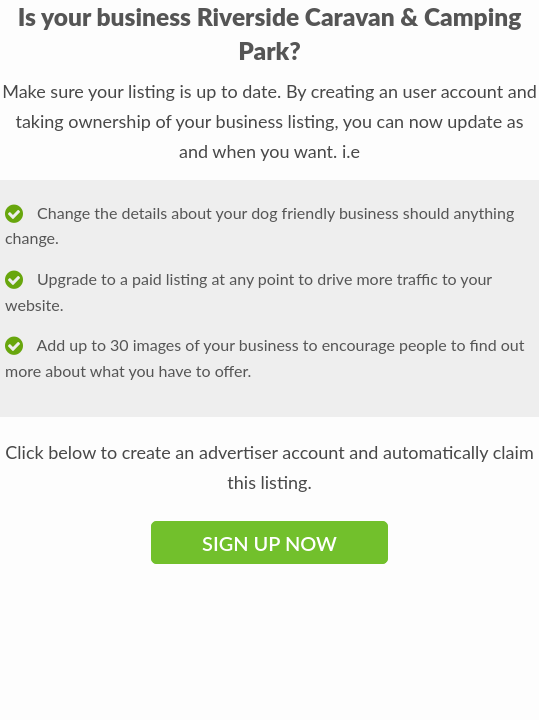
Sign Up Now (269, 543)
